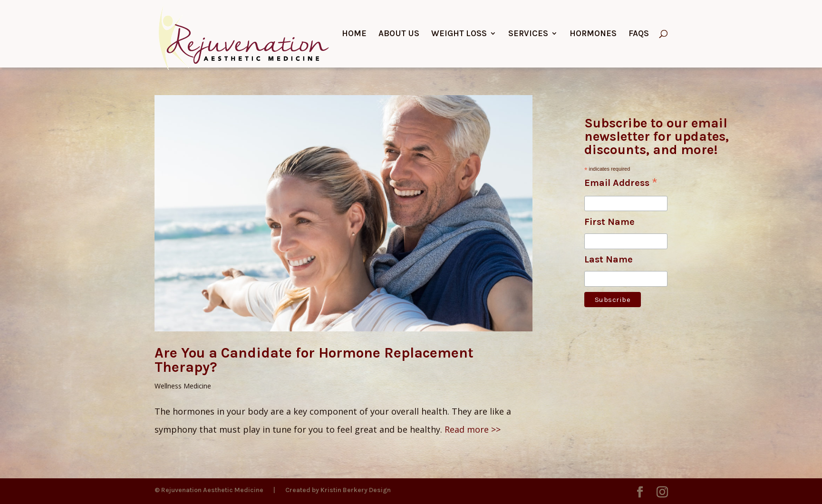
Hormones (593, 34)
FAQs (639, 34)
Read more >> (473, 429)
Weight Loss (459, 34)
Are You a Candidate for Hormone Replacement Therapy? (314, 360)
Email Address (621, 184)
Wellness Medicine (183, 386)
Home (354, 34)
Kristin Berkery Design (356, 490)
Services (528, 34)
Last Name (609, 259)
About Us (399, 34)
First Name (609, 222)
